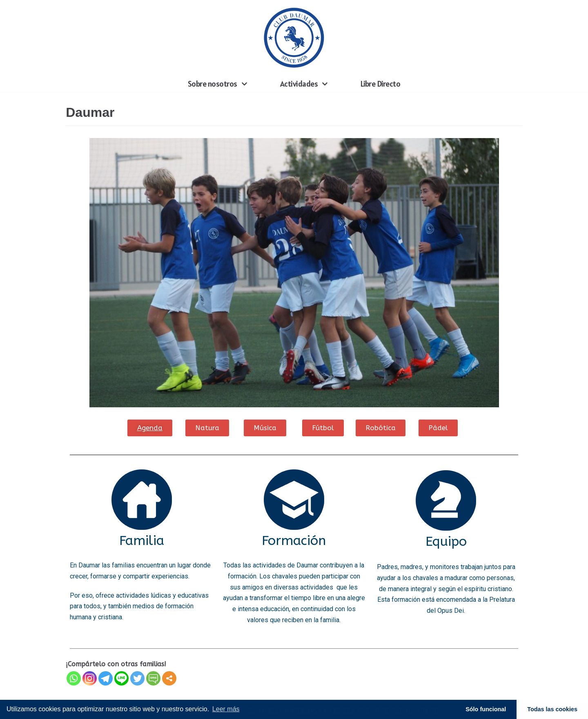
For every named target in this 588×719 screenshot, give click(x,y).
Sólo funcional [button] (486, 709)
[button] (150, 428)
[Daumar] (294, 38)
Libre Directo (381, 84)
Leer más (226, 709)
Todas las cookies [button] (552, 709)
